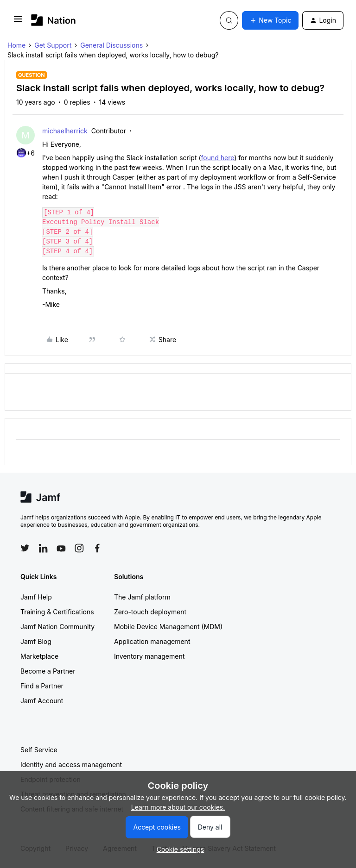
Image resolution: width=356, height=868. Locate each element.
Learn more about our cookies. (178, 807)
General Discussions (111, 45)
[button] (18, 22)
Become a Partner (48, 671)
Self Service (39, 750)
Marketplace (39, 656)
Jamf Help (36, 597)
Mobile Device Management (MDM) (168, 627)
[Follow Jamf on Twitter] (25, 548)
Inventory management (149, 656)
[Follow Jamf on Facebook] (97, 548)
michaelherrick (65, 131)
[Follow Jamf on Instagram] (79, 548)
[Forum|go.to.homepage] (54, 20)
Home (16, 45)
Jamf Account (42, 701)
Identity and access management (71, 765)
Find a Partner (42, 686)
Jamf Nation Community (57, 627)
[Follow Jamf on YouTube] (61, 548)
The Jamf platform (142, 597)
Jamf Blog (36, 641)
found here (218, 158)
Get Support (53, 45)
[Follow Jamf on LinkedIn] (43, 548)
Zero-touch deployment (150, 612)
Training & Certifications (57, 612)
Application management (152, 641)
